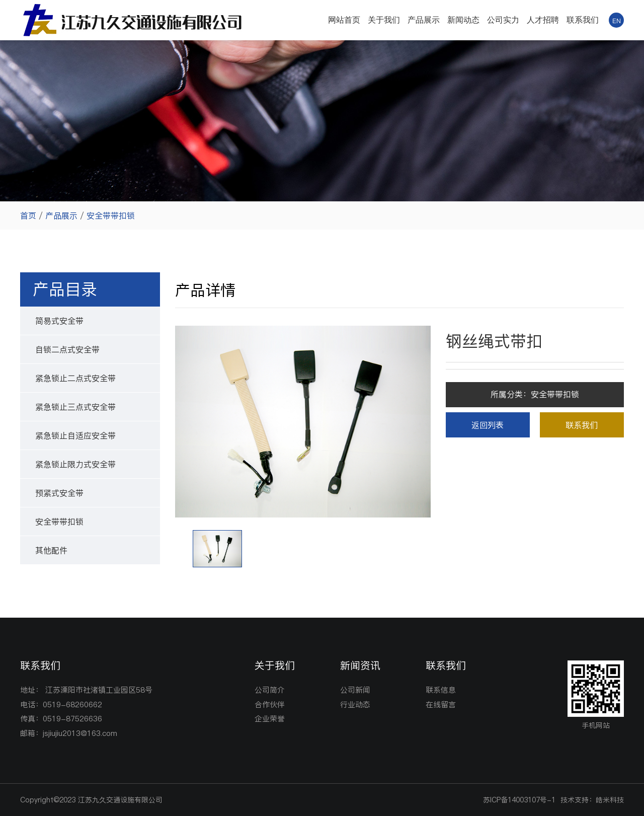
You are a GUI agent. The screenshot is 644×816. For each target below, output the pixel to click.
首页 (28, 215)
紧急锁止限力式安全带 (75, 464)
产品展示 (424, 20)
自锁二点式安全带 (67, 349)
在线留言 (441, 704)
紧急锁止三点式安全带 (75, 407)
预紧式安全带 (59, 493)
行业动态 (355, 704)
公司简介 (270, 690)
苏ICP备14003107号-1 (519, 800)
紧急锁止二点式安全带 (75, 378)
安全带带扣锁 (111, 215)
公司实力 (503, 20)
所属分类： (535, 394)
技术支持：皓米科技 (592, 800)
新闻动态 (463, 20)
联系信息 (441, 690)
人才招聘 (543, 20)
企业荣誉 (270, 719)
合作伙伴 (270, 704)
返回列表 (488, 425)
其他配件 (51, 550)
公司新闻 (355, 690)
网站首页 (344, 20)
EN (617, 21)
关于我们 (384, 20)
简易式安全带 (59, 321)
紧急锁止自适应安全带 (75, 435)
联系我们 (583, 20)
